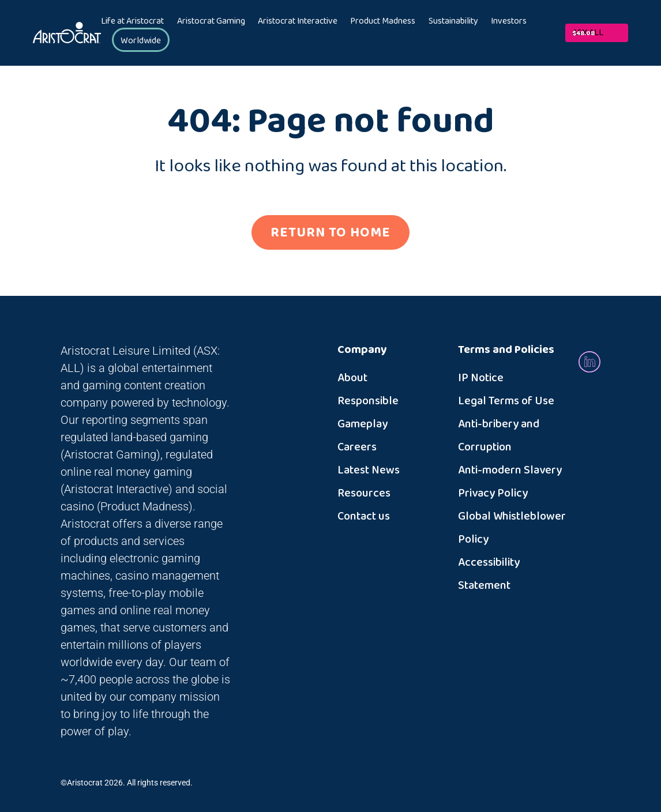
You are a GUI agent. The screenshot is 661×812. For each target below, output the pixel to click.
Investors (509, 21)
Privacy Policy (493, 493)
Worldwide (141, 41)
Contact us (364, 516)
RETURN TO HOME (330, 232)
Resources (364, 493)
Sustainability (453, 21)
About (352, 378)
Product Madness (383, 21)
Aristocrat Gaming (211, 21)
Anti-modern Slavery (510, 470)
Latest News (369, 470)
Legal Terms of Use (506, 401)
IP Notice (481, 378)
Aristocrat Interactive (298, 21)
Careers (357, 447)
